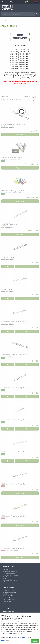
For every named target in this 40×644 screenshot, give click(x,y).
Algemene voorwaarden (10, 581)
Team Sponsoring (8, 602)
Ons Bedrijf (6, 569)
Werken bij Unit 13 (8, 590)
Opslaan (35, 641)
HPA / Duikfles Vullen (9, 600)
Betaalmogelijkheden (9, 577)
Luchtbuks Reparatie (9, 598)
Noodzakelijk (6, 638)
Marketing (5, 640)
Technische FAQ (8, 594)
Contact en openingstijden (11, 579)
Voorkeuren (17, 638)
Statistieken (27, 638)
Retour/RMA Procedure (10, 571)
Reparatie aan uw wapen (10, 575)
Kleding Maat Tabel (9, 596)
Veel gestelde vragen (9, 573)
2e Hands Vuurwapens (10, 592)
